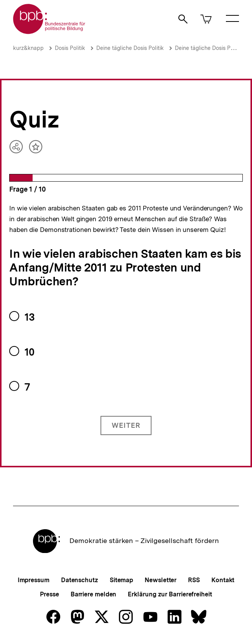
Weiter (126, 425)
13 (30, 317)
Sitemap (121, 580)
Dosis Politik (70, 48)
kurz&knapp (28, 48)
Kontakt (223, 580)
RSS (194, 580)
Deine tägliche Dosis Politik (130, 48)
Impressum (34, 580)
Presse (49, 594)
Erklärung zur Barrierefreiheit (170, 594)
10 (29, 352)
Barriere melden (94, 594)
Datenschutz (80, 580)
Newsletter (161, 580)
